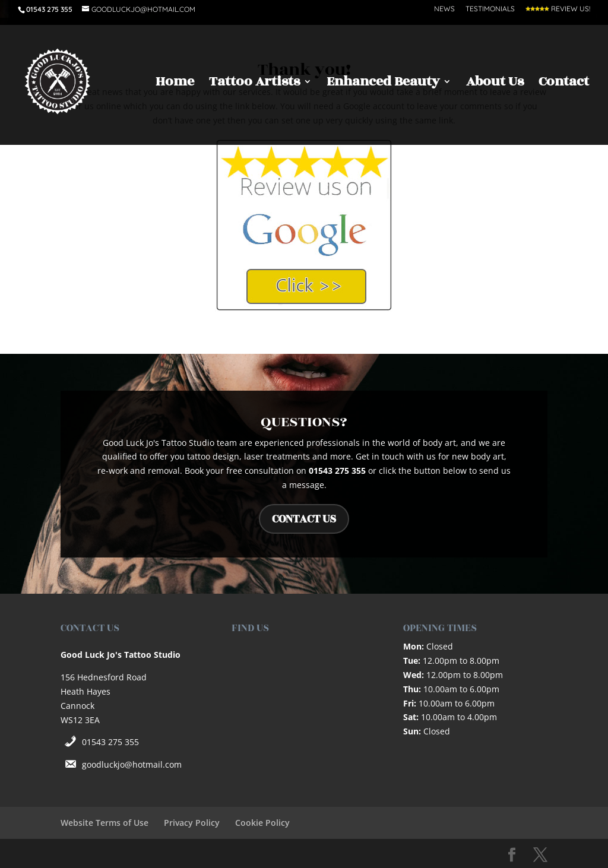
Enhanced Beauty (383, 84)
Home (175, 84)
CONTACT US (304, 519)
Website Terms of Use (104, 823)
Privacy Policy (192, 823)
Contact (564, 84)
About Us (495, 84)
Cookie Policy (262, 823)
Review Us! (558, 9)
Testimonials (490, 9)
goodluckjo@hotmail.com (132, 764)
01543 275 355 (110, 742)
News (444, 9)
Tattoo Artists (254, 84)
